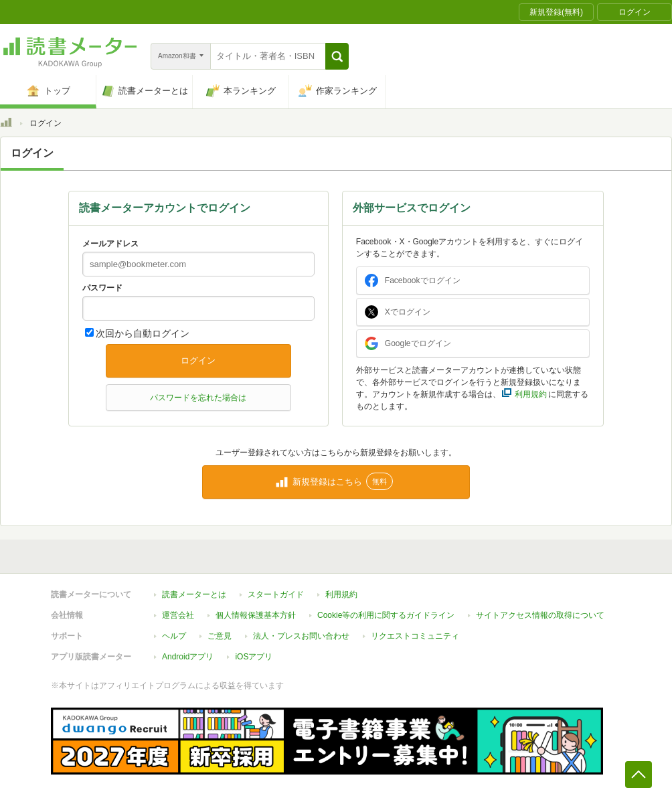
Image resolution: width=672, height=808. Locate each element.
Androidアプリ (188, 657)
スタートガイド (276, 594)
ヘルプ (174, 636)
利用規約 (341, 594)
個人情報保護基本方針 (256, 615)
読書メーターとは (194, 594)
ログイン (198, 360)
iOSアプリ (254, 657)
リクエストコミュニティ (415, 636)
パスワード (102, 288)
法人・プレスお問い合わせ (301, 636)
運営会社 (178, 615)
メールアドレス (110, 244)
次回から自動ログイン (143, 333)
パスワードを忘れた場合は (198, 398)
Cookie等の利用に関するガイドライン (386, 615)
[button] (337, 56)
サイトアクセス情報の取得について (540, 615)
